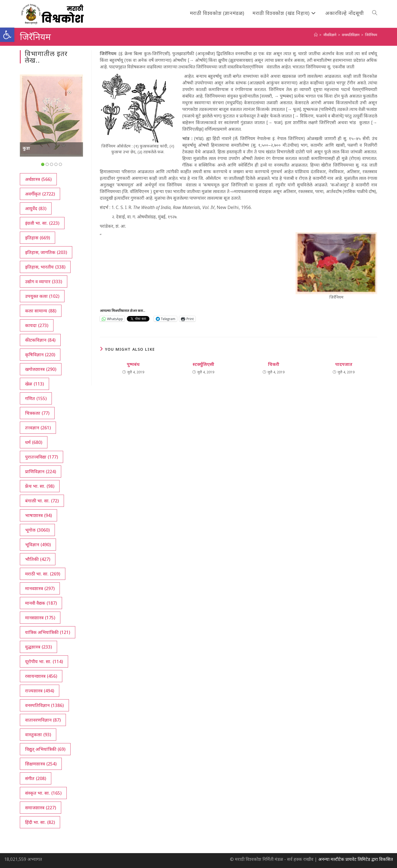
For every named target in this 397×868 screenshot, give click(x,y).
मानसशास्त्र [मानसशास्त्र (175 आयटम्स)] (40, 618)
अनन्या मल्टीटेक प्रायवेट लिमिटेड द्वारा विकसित (356, 859)
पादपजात (344, 364)
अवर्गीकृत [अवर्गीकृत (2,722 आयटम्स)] (40, 194)
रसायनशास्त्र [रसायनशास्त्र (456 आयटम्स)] (41, 676)
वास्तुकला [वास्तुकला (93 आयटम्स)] (38, 735)
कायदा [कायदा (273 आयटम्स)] (37, 325)
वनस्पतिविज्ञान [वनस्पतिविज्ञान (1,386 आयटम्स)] (44, 705)
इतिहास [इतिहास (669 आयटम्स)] (37, 238)
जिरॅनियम (371, 35)
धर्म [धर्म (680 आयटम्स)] (34, 442)
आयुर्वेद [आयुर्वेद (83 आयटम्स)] (36, 208)
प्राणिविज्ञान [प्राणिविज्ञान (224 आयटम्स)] (41, 471)
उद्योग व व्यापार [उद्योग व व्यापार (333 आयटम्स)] (44, 282)
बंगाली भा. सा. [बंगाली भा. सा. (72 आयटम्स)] (42, 501)
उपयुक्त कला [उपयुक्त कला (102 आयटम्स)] (42, 296)
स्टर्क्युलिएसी (203, 364)
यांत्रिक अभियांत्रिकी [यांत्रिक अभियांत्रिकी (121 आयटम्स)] (48, 632)
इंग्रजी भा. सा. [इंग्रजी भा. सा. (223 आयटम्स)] (42, 223)
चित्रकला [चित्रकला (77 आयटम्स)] (37, 413)
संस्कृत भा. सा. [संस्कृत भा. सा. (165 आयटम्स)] (43, 793)
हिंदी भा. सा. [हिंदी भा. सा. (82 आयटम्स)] (40, 822)
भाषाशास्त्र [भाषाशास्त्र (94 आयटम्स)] (38, 515)
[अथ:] (316, 35)
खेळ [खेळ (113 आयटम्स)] (34, 384)
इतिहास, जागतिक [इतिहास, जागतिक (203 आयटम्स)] (46, 252)
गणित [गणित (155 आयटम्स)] (36, 398)
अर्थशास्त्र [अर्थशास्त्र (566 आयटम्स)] (38, 179)
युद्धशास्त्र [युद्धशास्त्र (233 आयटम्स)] (38, 647)
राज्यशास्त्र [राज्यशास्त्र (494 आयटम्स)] (40, 691)
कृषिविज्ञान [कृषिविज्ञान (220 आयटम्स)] (40, 355)
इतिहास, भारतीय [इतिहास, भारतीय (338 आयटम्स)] (45, 267)
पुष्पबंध (133, 364)
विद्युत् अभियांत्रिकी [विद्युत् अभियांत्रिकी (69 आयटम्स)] (45, 749)
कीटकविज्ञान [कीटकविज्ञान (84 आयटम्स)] (40, 340)
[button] (7, 35)
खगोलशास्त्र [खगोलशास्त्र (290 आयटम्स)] (41, 369)
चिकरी (274, 364)
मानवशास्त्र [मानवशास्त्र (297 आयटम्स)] (40, 588)
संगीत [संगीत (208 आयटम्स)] (36, 778)
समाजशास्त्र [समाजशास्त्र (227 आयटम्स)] (41, 808)
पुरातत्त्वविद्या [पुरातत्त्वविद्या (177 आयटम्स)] (41, 457)
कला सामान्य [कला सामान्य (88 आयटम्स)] (41, 311)
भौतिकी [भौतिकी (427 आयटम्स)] (38, 559)
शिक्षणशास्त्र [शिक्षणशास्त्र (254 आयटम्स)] (41, 764)
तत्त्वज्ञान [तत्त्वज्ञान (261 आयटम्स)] (38, 428)
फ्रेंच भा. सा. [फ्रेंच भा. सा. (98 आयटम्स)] (40, 486)
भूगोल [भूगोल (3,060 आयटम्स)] (37, 530)
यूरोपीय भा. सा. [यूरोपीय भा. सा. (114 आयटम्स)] (44, 661)
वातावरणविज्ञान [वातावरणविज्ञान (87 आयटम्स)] (43, 720)
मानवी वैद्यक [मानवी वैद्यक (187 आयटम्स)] (41, 603)
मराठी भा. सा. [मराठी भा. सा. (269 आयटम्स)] (43, 574)
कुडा (26, 148)
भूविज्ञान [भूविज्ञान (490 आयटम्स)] (38, 545)
